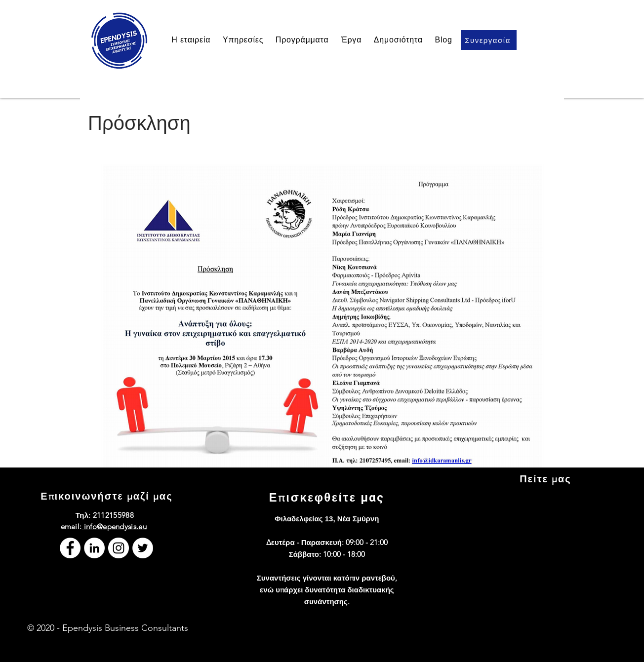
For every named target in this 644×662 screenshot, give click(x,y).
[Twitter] (143, 548)
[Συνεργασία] (489, 40)
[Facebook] (70, 548)
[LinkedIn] (94, 548)
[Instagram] (119, 548)
